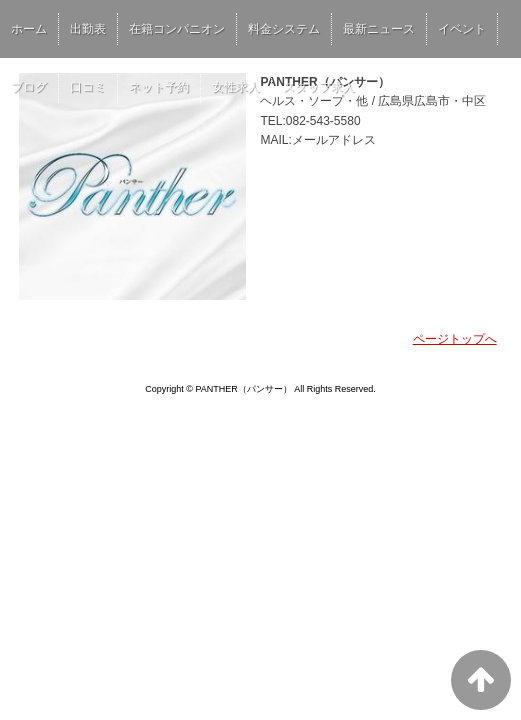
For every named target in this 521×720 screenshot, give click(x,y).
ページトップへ (455, 339)
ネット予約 (159, 87)
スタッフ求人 (319, 87)
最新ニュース (379, 29)
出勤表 (88, 29)
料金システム (284, 29)
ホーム (29, 29)
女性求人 (236, 87)
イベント (462, 29)
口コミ (88, 87)
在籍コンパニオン (177, 29)
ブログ (29, 87)
